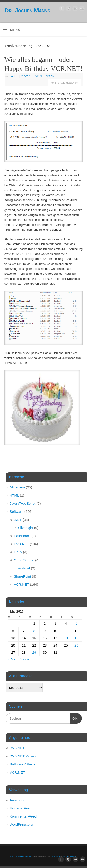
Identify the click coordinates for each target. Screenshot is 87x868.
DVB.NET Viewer (23, 756)
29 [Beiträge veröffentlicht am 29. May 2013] (34, 652)
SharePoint (23, 576)
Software (17, 512)
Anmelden (18, 800)
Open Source (24, 560)
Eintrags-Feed (21, 808)
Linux (18, 552)
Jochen (14, 76)
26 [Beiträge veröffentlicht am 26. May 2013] (76, 645)
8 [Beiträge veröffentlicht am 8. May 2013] (34, 631)
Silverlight (26, 528)
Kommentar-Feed (23, 816)
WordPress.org (21, 824)
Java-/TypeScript (23, 503)
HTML (14, 495)
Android (24, 568)
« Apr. (12, 659)
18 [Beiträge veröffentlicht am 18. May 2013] (66, 638)
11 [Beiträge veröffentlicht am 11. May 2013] (66, 631)
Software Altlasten (24, 764)
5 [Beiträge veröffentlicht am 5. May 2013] (76, 623)
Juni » (24, 659)
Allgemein (17, 487)
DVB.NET (39, 76)
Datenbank (22, 536)
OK (74, 718)
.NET (18, 520)
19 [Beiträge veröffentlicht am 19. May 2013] (76, 638)
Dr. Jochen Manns (27, 10)
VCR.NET (52, 76)
